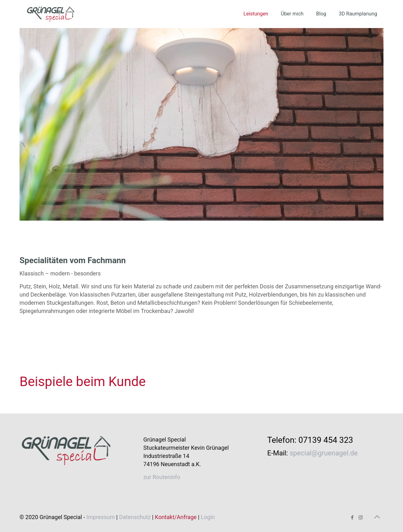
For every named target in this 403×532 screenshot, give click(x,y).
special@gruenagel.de (324, 453)
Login (208, 517)
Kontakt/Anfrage (176, 517)
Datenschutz (135, 517)
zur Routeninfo (162, 477)
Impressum (101, 517)
